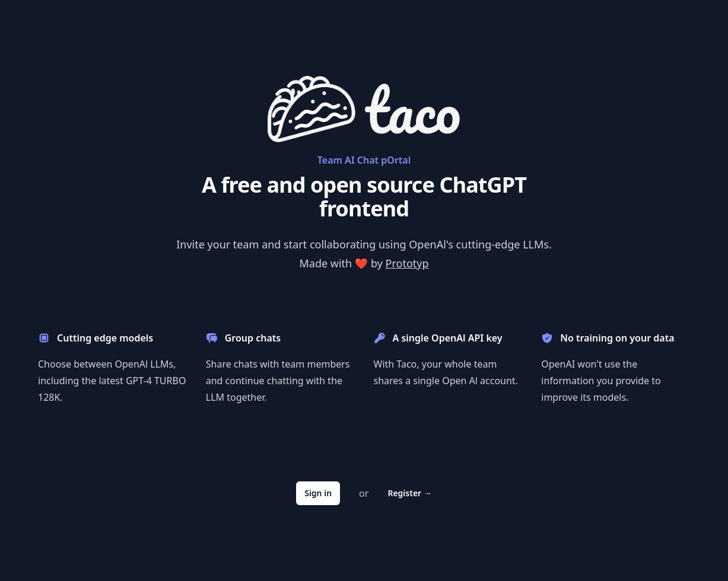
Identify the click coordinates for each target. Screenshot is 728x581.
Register (409, 493)
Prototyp (407, 263)
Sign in (318, 493)
